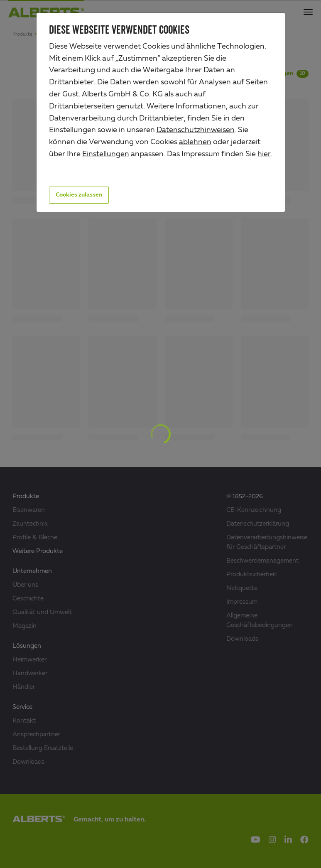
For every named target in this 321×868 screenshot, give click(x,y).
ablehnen (195, 142)
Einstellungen (106, 154)
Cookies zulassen (79, 195)
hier (264, 154)
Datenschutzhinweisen (196, 130)
